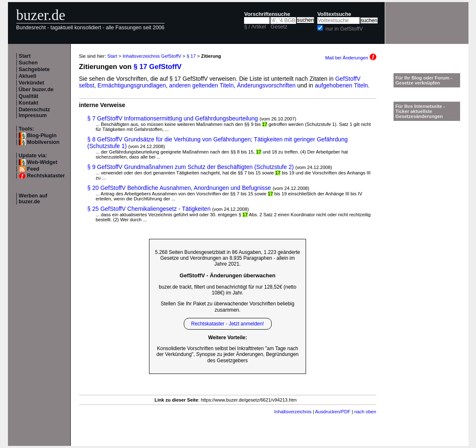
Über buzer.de (36, 90)
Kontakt (29, 103)
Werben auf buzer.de (33, 199)
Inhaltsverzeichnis (293, 412)
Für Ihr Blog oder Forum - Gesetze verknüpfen (424, 80)
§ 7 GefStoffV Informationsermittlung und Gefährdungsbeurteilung (173, 118)
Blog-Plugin (42, 136)
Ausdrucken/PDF (333, 412)
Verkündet (32, 83)
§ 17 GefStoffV (158, 67)
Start (25, 56)
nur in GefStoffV (344, 29)
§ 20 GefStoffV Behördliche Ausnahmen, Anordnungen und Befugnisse (179, 188)
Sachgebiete (34, 69)
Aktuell (28, 76)
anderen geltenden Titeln (201, 85)
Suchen (28, 63)
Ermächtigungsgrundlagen (132, 85)
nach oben (365, 412)
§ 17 (191, 56)
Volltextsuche (334, 14)
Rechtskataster (46, 176)
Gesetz (279, 27)
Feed (33, 169)
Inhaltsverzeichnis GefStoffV (152, 56)
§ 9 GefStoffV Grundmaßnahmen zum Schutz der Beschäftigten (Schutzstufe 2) (191, 167)
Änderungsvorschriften (266, 85)
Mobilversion (44, 142)
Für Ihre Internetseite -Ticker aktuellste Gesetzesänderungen (420, 111)
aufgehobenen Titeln (341, 85)
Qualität (29, 96)
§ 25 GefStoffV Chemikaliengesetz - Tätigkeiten (149, 209)
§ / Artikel (255, 27)
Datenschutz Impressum (35, 113)
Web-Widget (42, 162)
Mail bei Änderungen (351, 58)
